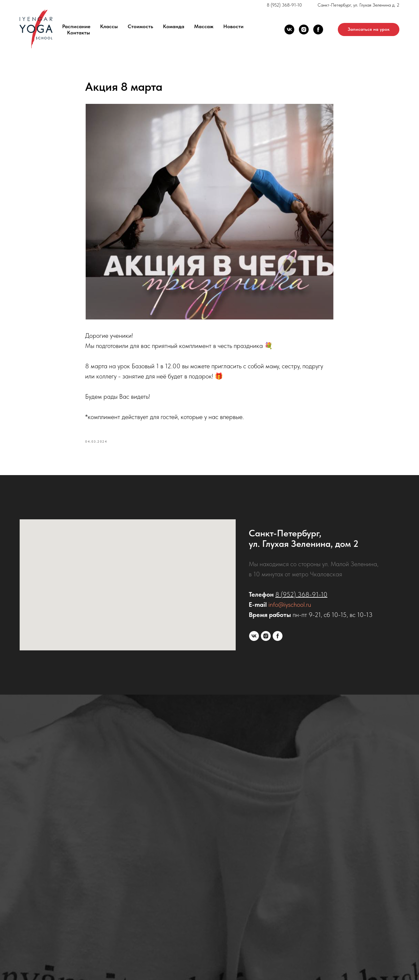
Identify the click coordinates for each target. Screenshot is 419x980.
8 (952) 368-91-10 (284, 5)
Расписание (76, 26)
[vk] (289, 29)
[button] (369, 29)
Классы (109, 26)
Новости (233, 26)
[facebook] (318, 29)
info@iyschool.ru (290, 605)
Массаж (204, 26)
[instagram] (304, 29)
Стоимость (140, 26)
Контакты (79, 33)
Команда (174, 26)
